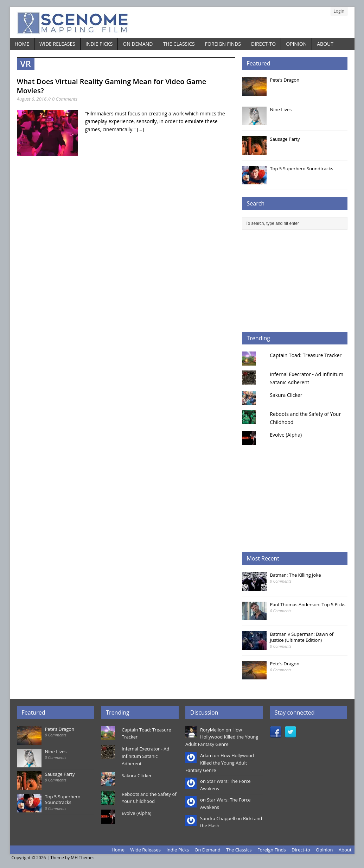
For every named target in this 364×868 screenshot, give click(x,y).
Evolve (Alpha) (286, 435)
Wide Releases (57, 44)
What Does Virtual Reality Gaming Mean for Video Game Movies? (112, 86)
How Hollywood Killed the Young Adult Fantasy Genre (222, 737)
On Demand (138, 44)
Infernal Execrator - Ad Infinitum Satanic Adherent (145, 756)
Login (339, 11)
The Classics (179, 44)
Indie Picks (99, 44)
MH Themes (82, 858)
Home (22, 44)
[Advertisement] (295, 281)
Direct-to (263, 44)
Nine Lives (281, 109)
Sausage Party (285, 139)
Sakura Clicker (286, 395)
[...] (140, 129)
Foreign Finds (223, 44)
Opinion (296, 44)
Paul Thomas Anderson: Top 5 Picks (308, 604)
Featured (259, 63)
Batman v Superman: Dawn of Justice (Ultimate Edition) (302, 637)
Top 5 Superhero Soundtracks (302, 169)
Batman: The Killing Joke (296, 575)
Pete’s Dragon (285, 80)
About (325, 44)
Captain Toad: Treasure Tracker (306, 355)
